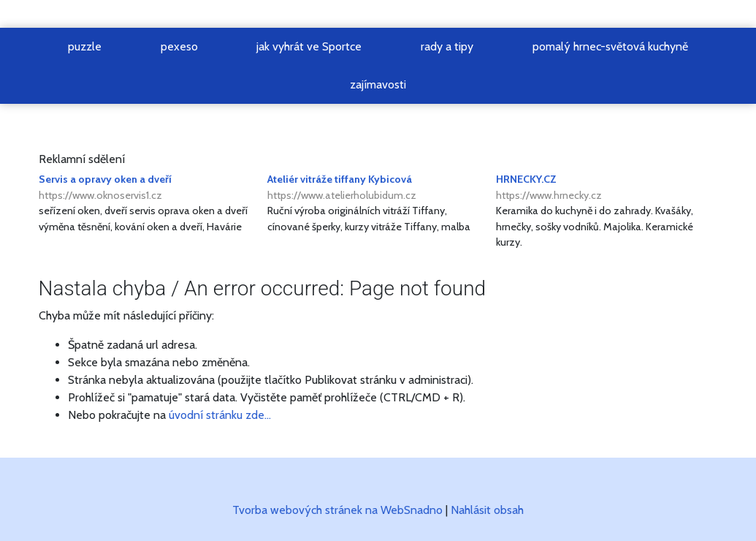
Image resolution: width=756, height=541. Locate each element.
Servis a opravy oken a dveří (149, 188)
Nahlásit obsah (487, 510)
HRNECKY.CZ (607, 188)
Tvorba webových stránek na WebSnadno (337, 510)
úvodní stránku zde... (220, 415)
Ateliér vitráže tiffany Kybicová (378, 188)
